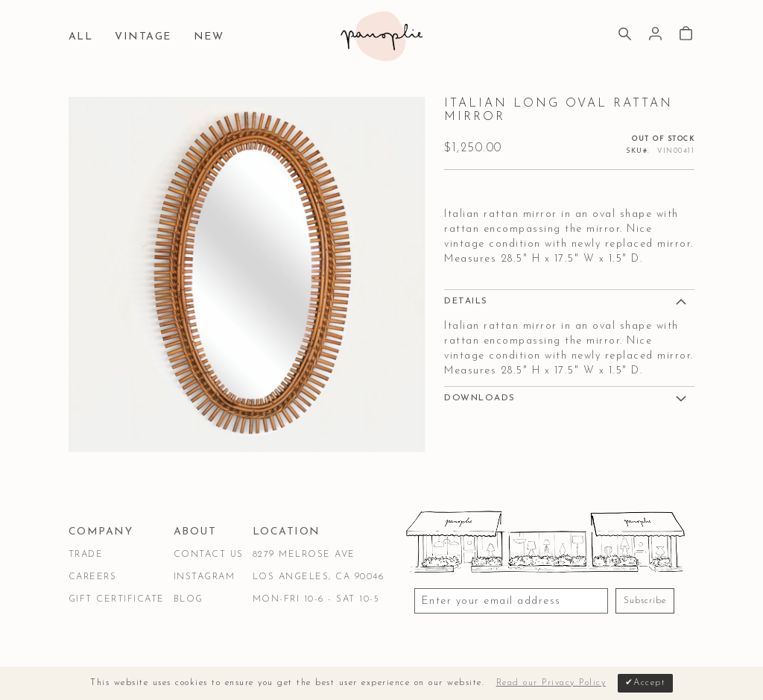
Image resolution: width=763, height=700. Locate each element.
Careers (93, 577)
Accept (649, 683)
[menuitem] (85, 38)
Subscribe (645, 601)
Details (466, 301)
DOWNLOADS (480, 398)
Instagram (205, 577)
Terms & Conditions (126, 650)
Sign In (655, 34)
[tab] (569, 300)
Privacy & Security (251, 650)
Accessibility (357, 650)
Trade (86, 555)
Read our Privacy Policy (551, 683)
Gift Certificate (117, 599)
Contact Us (209, 555)
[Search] (625, 36)
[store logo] (381, 36)
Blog (189, 599)
